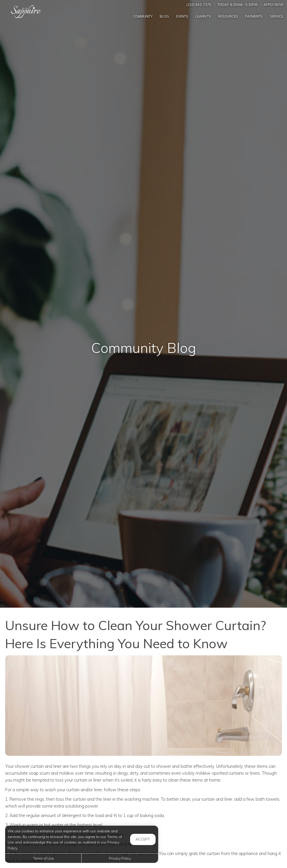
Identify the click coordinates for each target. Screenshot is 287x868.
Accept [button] (143, 839)
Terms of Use (43, 858)
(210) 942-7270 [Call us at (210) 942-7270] (199, 5)
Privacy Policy (120, 858)
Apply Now (273, 5)
